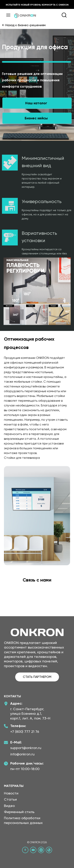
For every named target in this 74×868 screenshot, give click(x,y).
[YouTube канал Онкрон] (33, 850)
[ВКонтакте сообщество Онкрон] (41, 850)
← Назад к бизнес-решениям (24, 25)
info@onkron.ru (22, 754)
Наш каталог (36, 103)
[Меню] (8, 15)
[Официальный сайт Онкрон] (49, 850)
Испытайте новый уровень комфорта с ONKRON (37, 5)
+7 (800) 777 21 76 (25, 731)
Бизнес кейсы (36, 118)
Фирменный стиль (19, 812)
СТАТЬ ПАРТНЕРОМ (37, 677)
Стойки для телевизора (22, 458)
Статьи (10, 799)
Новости (11, 793)
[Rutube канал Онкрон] (25, 850)
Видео (9, 806)
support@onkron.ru (26, 748)
